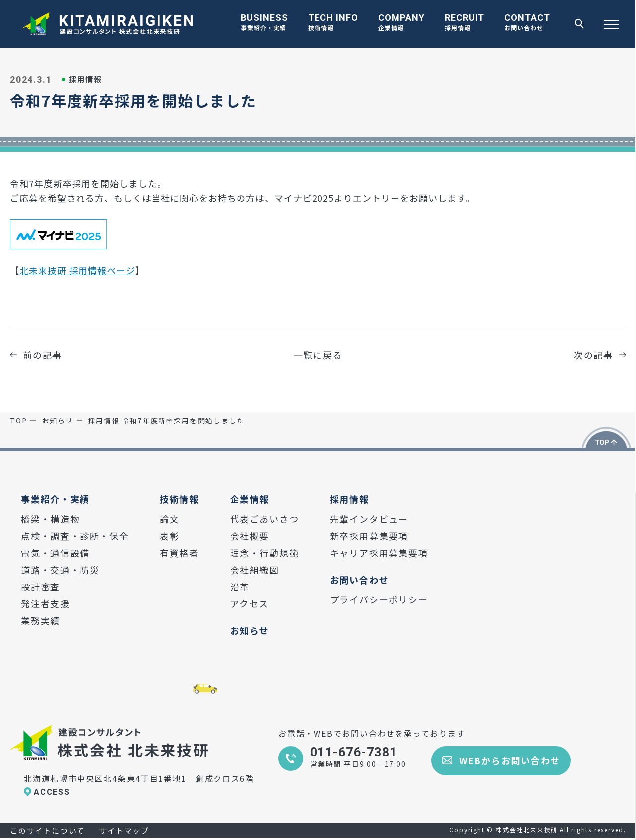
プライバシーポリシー (379, 599)
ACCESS (52, 792)
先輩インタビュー (369, 519)
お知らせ (250, 630)
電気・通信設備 (55, 553)
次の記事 (594, 355)
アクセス (249, 603)
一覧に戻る (318, 355)
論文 (170, 519)
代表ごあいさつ (265, 519)
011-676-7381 (354, 752)
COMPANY (401, 23)
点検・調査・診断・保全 (75, 536)
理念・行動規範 (265, 553)
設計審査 (40, 587)
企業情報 (250, 499)
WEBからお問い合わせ (510, 760)
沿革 (240, 587)
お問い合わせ (359, 580)
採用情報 (350, 499)
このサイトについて (47, 830)
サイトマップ (124, 830)
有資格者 (180, 553)
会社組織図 (255, 570)
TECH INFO (333, 23)
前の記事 (42, 355)
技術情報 (180, 499)
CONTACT (527, 23)
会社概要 (250, 536)
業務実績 (40, 620)
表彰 (170, 536)
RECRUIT (465, 23)
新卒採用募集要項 (369, 536)
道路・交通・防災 (60, 570)
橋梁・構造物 (50, 519)
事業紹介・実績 (55, 499)
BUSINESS (265, 23)
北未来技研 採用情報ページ (77, 270)
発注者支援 (45, 603)
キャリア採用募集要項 (379, 553)
